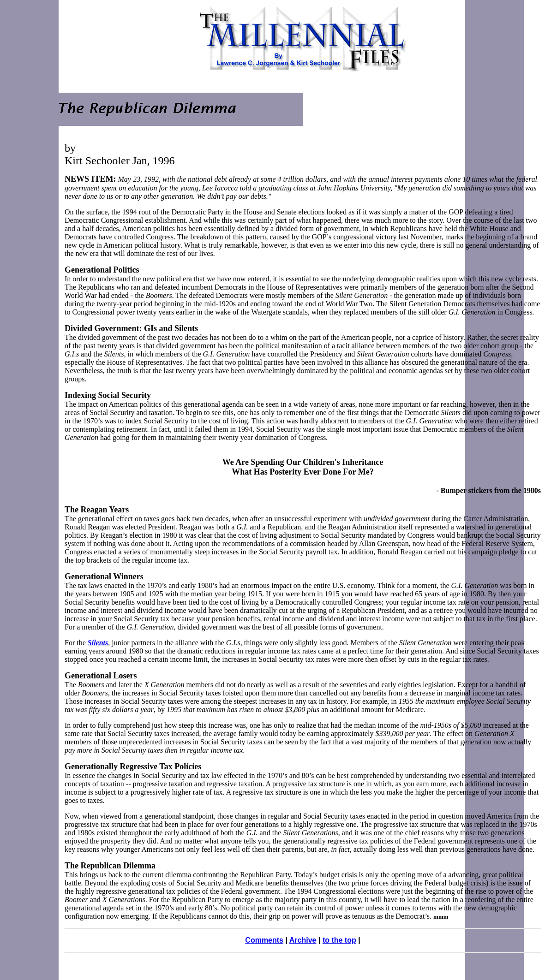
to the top (339, 940)
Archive (303, 940)
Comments (264, 940)
